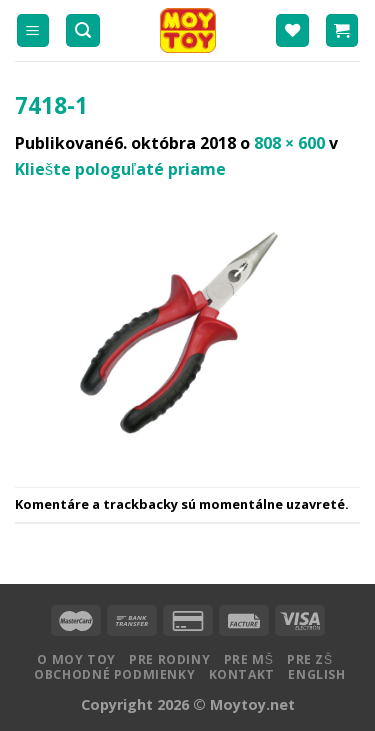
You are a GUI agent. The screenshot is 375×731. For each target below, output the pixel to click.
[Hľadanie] (83, 30)
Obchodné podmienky (114, 674)
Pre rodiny (169, 659)
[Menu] (33, 30)
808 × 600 (289, 143)
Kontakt (242, 674)
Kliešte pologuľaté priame (120, 169)
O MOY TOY (76, 659)
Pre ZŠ (310, 659)
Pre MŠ (249, 659)
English (316, 674)
